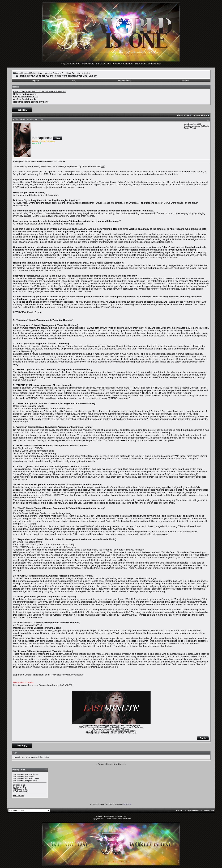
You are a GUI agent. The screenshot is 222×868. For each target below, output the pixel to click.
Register (36, 81)
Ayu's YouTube (104, 64)
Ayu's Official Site (71, 64)
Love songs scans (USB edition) (123, 731)
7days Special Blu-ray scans (97, 733)
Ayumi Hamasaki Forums (49, 73)
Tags (15, 753)
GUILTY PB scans (122, 729)
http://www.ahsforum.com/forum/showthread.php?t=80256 (43, 685)
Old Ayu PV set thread (87, 727)
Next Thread (119, 764)
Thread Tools (183, 115)
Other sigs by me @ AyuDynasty (131, 727)
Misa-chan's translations (147, 64)
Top (212, 810)
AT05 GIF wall (104, 731)
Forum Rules (19, 795)
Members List (124, 81)
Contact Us (181, 810)
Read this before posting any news (31, 102)
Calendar (185, 81)
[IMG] (16, 789)
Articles (87, 73)
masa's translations (123, 64)
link (103, 166)
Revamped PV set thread (107, 727)
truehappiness (42, 138)
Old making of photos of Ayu (103, 729)
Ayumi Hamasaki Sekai (26, 73)
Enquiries (66, 73)
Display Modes (200, 115)
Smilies (16, 787)
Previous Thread (105, 764)
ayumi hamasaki (32, 757)
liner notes (44, 757)
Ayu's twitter (88, 64)
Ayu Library (77, 73)
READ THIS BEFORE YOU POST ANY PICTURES (39, 91)
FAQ (74, 81)
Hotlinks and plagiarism (25, 94)
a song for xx (19, 757)
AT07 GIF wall (92, 731)
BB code (17, 785)
